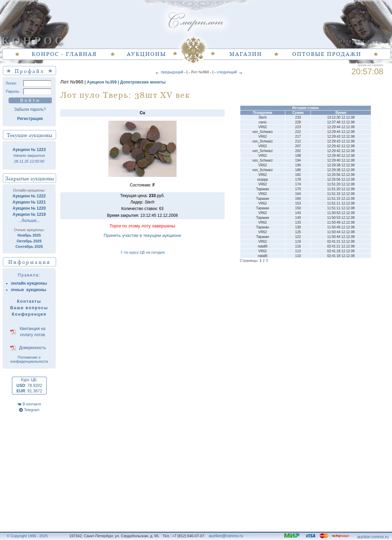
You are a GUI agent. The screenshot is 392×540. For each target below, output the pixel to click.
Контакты (29, 301)
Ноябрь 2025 (29, 235)
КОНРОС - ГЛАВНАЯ (64, 54)
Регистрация (30, 119)
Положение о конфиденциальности (29, 359)
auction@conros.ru (226, 536)
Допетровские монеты (143, 82)
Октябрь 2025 (29, 241)
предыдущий (169, 72)
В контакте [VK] (29, 404)
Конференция (29, 314)
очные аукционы (29, 290)
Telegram (29, 410)
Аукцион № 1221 (29, 202)
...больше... (29, 221)
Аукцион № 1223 (29, 150)
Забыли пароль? (30, 109)
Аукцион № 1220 (29, 208)
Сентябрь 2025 (29, 246)
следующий (230, 72)
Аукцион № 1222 (29, 196)
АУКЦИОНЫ (146, 54)
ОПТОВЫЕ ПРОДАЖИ (327, 54)
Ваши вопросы (29, 308)
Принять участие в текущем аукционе (142, 235)
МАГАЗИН (246, 54)
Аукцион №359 (102, 82)
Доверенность (33, 348)
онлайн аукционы (29, 283)
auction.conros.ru (373, 537)
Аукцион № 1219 (29, 214)
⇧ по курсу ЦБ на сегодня (142, 252)
